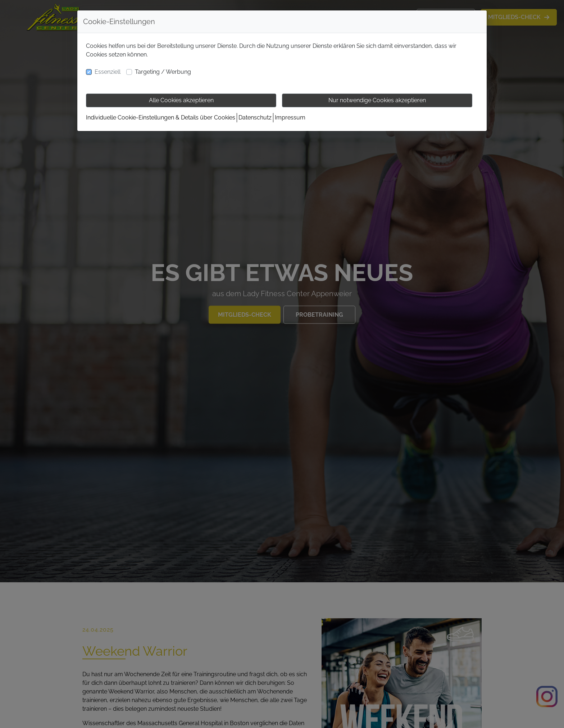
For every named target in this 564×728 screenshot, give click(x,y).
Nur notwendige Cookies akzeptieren (377, 100)
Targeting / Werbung (163, 72)
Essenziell (108, 72)
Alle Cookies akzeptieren (181, 100)
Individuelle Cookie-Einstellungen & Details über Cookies (161, 117)
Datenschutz (255, 117)
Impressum (290, 117)
